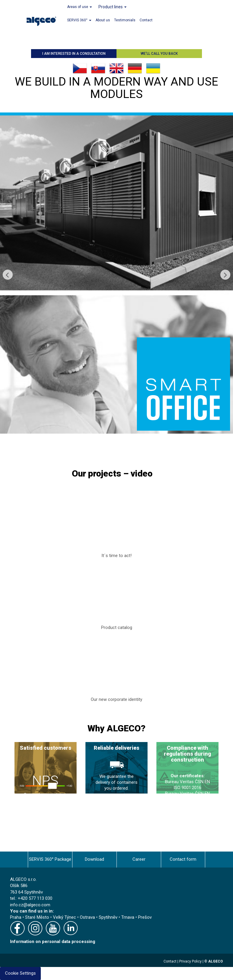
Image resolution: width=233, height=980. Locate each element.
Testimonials (125, 20)
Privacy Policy (190, 961)
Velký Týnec (64, 917)
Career (139, 859)
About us (103, 20)
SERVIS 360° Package (50, 859)
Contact (146, 20)
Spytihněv (108, 917)
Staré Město (37, 917)
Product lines (113, 7)
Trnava (128, 917)
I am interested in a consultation (74, 54)
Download (94, 859)
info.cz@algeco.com (30, 905)
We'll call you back (159, 54)
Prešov (145, 917)
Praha (16, 917)
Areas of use (80, 7)
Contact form (183, 859)
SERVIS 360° (79, 20)
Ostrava (87, 917)
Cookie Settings (20, 973)
